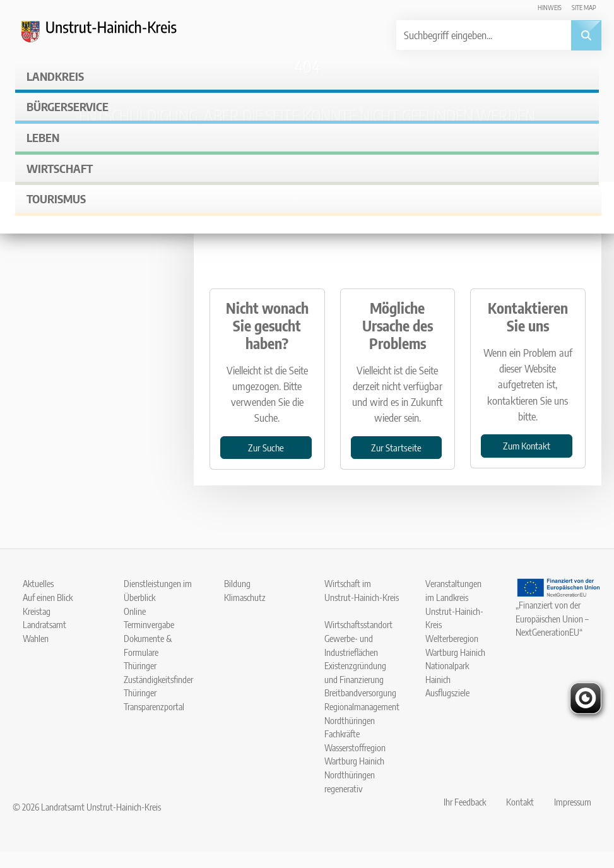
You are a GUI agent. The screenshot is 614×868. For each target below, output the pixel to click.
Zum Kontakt (527, 445)
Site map (584, 7)
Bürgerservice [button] (68, 106)
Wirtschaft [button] (60, 168)
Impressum (573, 802)
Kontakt (520, 802)
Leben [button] (43, 137)
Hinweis (550, 7)
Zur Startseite (396, 447)
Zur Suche (266, 447)
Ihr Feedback (465, 802)
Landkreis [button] (55, 76)
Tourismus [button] (56, 199)
